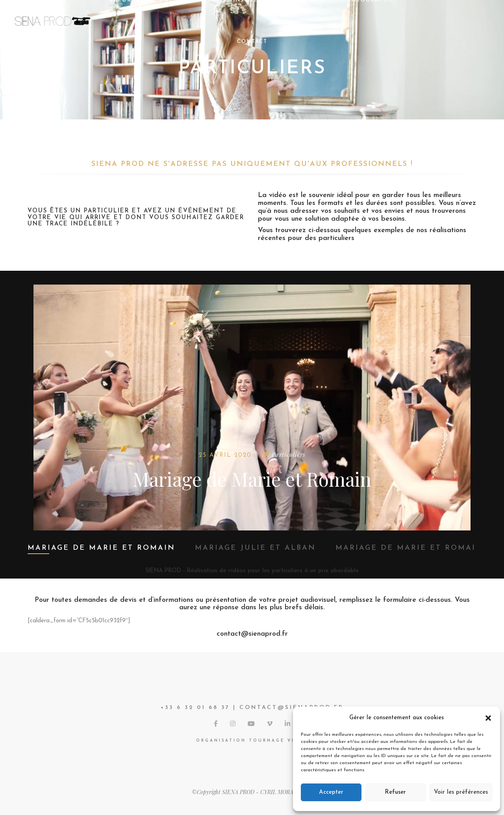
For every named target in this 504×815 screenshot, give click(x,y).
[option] (252, 407)
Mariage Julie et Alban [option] (255, 548)
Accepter (331, 792)
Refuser (395, 792)
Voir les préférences (461, 792)
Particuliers (288, 454)
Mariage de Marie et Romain (252, 479)
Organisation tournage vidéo (252, 741)
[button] (488, 718)
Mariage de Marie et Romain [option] (101, 548)
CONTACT (252, 42)
